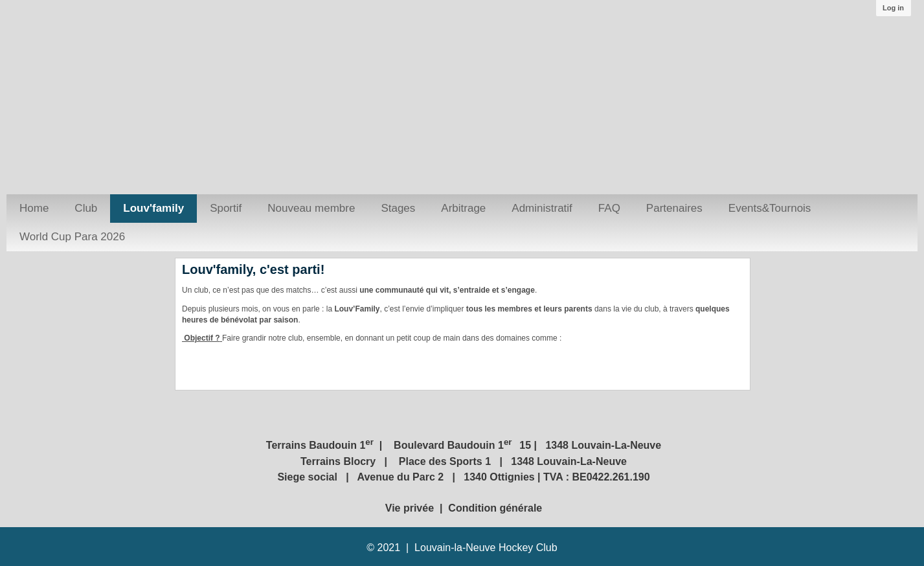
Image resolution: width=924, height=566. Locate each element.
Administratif (542, 208)
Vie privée (411, 508)
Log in (893, 8)
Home (34, 208)
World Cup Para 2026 (72, 237)
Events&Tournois (770, 208)
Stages (398, 208)
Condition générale (495, 508)
